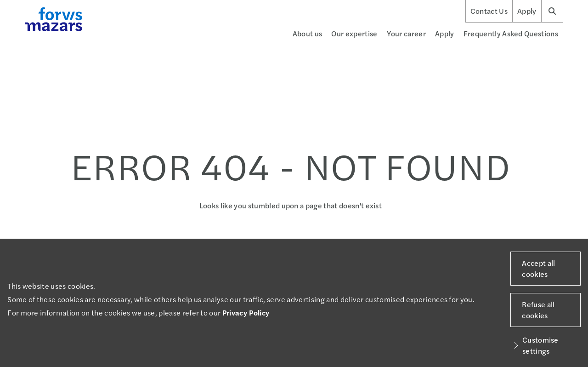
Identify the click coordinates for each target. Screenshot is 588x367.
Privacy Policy (246, 313)
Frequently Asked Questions (511, 33)
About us (308, 33)
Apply (527, 11)
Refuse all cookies (538, 310)
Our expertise (354, 33)
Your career (407, 33)
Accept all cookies (538, 268)
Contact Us (489, 11)
